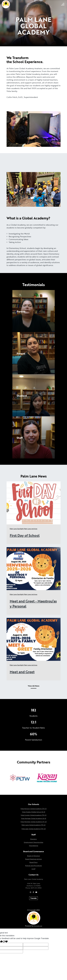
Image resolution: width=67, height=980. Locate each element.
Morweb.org (38, 926)
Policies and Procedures (33, 866)
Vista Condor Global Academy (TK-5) (34, 815)
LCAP (33, 869)
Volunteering (33, 846)
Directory (33, 839)
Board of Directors (34, 856)
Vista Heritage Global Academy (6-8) (34, 818)
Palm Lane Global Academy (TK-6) (33, 825)
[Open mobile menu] (63, 4)
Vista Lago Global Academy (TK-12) (34, 829)
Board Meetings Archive (33, 859)
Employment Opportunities (34, 842)
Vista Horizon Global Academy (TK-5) (33, 809)
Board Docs (33, 862)
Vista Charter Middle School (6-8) (34, 812)
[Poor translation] (5, 941)
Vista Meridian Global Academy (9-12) (34, 822)
